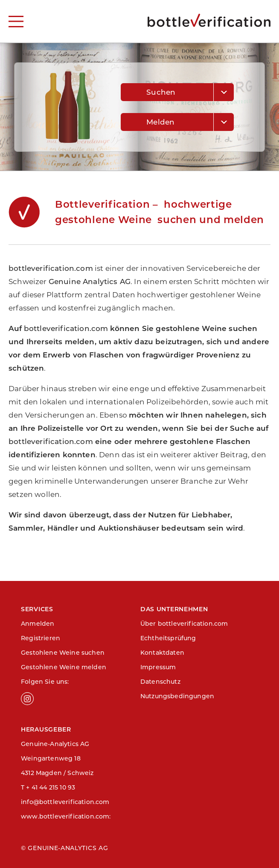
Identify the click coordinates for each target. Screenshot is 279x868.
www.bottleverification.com (65, 816)
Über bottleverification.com (184, 624)
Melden (160, 122)
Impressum (158, 667)
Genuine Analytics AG (90, 282)
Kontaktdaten (162, 653)
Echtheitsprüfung (168, 638)
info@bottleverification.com (65, 802)
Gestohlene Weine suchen (63, 653)
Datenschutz (160, 682)
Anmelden (38, 624)
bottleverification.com (51, 268)
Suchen (161, 92)
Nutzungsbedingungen (177, 696)
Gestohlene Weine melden (64, 667)
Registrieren (41, 638)
